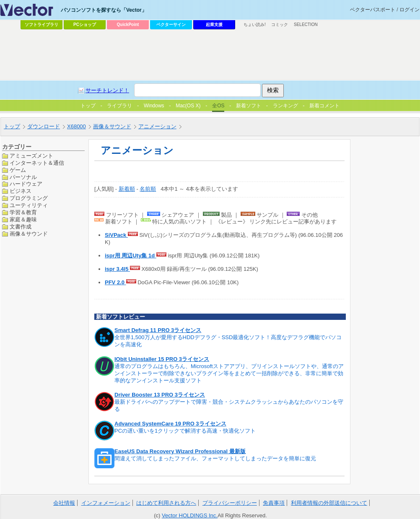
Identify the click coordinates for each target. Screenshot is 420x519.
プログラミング (29, 198)
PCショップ (85, 25)
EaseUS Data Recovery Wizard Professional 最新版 (180, 451)
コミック (280, 25)
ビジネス (21, 191)
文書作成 (21, 227)
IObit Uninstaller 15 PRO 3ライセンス (162, 359)
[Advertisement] (191, 95)
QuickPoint (128, 25)
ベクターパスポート (373, 10)
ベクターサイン (171, 25)
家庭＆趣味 (23, 219)
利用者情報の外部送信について (329, 503)
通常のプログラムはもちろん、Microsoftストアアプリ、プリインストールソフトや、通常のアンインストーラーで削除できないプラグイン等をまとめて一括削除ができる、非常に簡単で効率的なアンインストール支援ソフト (229, 373)
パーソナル (23, 177)
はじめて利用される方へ (166, 503)
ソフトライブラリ (41, 25)
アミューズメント (31, 156)
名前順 (148, 189)
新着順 (127, 189)
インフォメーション (106, 503)
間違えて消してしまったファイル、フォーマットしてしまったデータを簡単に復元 (215, 458)
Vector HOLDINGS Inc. (190, 515)
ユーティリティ (29, 205)
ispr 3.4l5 (117, 269)
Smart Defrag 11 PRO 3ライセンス (158, 330)
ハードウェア (26, 184)
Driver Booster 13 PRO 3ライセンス (160, 395)
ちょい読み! (255, 25)
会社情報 (64, 503)
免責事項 (274, 503)
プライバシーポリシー (230, 503)
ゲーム (18, 170)
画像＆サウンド (29, 234)
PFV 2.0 (115, 282)
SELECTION (306, 25)
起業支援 (214, 25)
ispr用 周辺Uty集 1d (131, 256)
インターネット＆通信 (37, 163)
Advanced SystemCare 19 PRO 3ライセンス (170, 424)
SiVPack (116, 235)
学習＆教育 (23, 212)
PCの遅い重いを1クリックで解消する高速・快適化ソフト (185, 431)
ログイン (410, 10)
